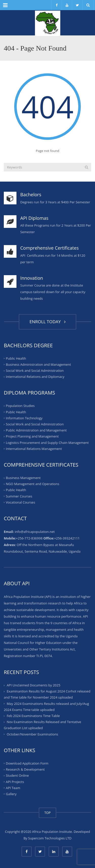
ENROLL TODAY (47, 322)
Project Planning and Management (32, 436)
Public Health (16, 358)
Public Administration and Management (36, 430)
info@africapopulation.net (35, 532)
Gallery (11, 794)
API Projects (15, 782)
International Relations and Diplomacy (35, 377)
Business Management (23, 478)
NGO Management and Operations (33, 484)
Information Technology (24, 418)
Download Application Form (27, 763)
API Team (13, 788)
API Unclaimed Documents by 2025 (33, 685)
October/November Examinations (32, 734)
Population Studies (20, 406)
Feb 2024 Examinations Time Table (33, 716)
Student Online (17, 775)
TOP (48, 813)
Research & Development (25, 769)
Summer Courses (19, 496)
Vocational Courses (21, 502)
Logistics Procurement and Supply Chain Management (47, 442)
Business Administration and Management (38, 364)
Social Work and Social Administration (35, 371)
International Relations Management (34, 449)
